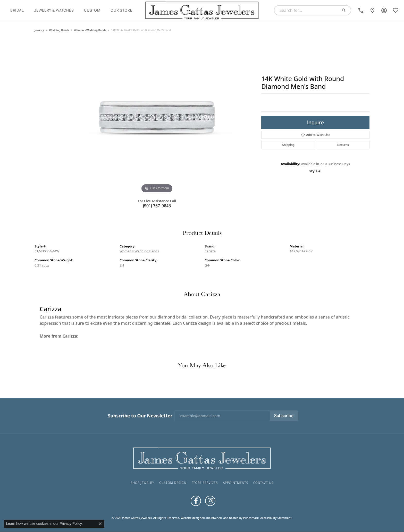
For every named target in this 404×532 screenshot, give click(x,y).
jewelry (39, 30)
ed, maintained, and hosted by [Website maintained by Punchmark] (222, 518)
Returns (343, 145)
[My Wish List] (396, 10)
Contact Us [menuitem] (263, 483)
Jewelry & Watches (54, 10)
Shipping (288, 145)
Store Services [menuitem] (205, 483)
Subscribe (284, 416)
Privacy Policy (71, 524)
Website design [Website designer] (191, 518)
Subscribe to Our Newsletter (140, 416)
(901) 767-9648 (157, 206)
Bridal (17, 10)
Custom (92, 10)
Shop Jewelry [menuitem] (142, 483)
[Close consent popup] (100, 524)
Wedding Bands (59, 30)
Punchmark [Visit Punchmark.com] (251, 518)
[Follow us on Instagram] (210, 501)
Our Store (121, 10)
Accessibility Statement (276, 518)
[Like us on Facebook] (196, 501)
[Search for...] (308, 10)
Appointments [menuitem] (235, 483)
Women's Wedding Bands (90, 30)
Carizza (210, 251)
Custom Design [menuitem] (173, 483)
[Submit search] (346, 10)
